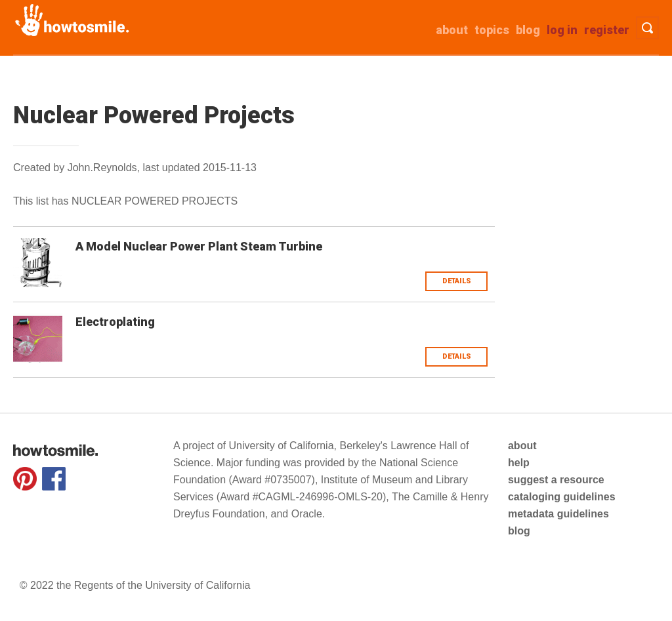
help (519, 463)
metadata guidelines (558, 514)
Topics (492, 30)
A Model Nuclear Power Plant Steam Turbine (199, 246)
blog (519, 531)
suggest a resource (556, 480)
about (452, 30)
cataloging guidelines (562, 497)
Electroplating (115, 322)
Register (607, 30)
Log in (562, 30)
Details (457, 281)
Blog (528, 30)
